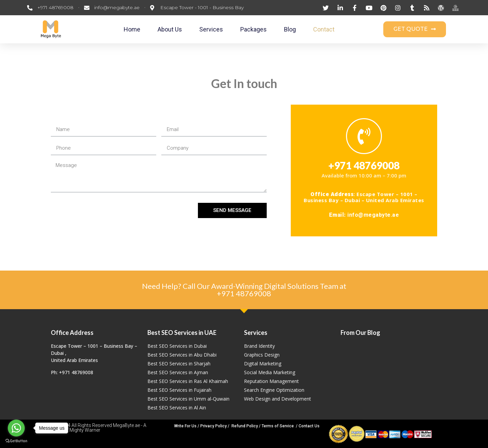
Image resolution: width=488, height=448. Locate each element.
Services (211, 29)
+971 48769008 (244, 293)
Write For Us (185, 426)
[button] (415, 29)
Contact (324, 29)
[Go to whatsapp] (16, 428)
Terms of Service (278, 426)
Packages (253, 29)
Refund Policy (245, 426)
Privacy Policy (213, 426)
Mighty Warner (85, 430)
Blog (290, 29)
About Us (170, 29)
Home (132, 29)
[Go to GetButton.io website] (16, 441)
